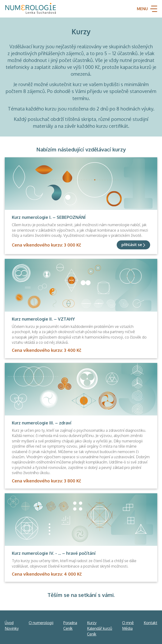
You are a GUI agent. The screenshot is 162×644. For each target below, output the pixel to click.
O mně (128, 623)
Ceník (68, 628)
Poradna (70, 623)
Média (127, 628)
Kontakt (150, 623)
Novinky (12, 628)
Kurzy (92, 623)
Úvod (9, 623)
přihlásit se (132, 245)
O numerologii (41, 623)
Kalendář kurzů (100, 628)
